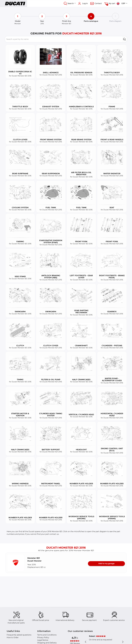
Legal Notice (43, 640)
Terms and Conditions (47, 635)
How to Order (13, 637)
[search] (124, 39)
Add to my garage (106, 564)
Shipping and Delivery (47, 643)
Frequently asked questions (19, 635)
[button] (16, 563)
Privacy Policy (43, 637)
